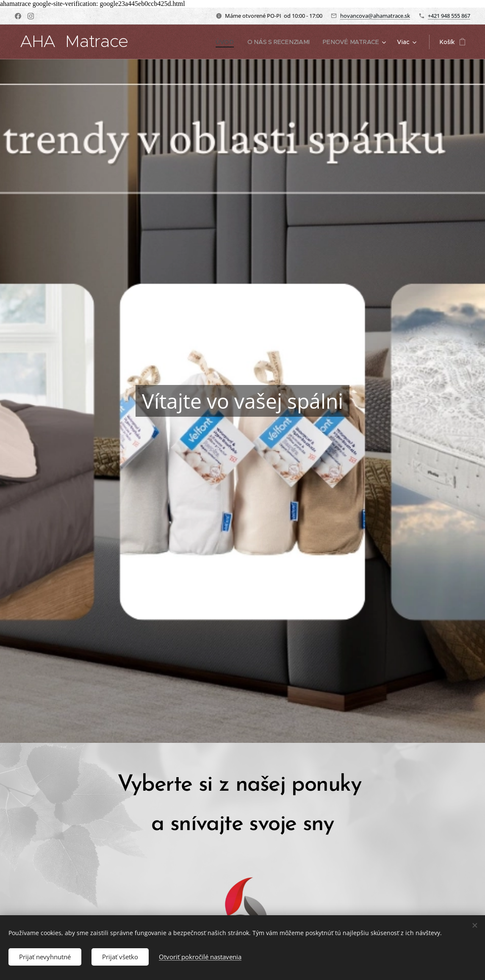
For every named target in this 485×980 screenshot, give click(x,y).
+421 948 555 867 (449, 16)
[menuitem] (228, 42)
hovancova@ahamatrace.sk (375, 16)
